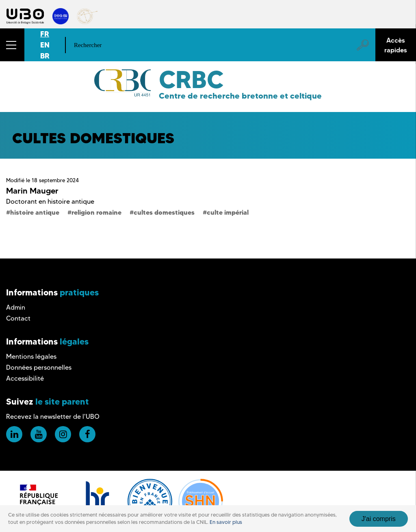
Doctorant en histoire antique (50, 201)
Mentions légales (31, 356)
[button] (12, 45)
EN (45, 45)
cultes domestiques (164, 212)
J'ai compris (379, 519)
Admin (16, 307)
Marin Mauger (32, 191)
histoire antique (35, 212)
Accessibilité (25, 378)
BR (45, 56)
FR (45, 34)
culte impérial (228, 212)
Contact (18, 318)
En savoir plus (226, 522)
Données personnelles (39, 367)
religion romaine (96, 212)
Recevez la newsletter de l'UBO (53, 417)
